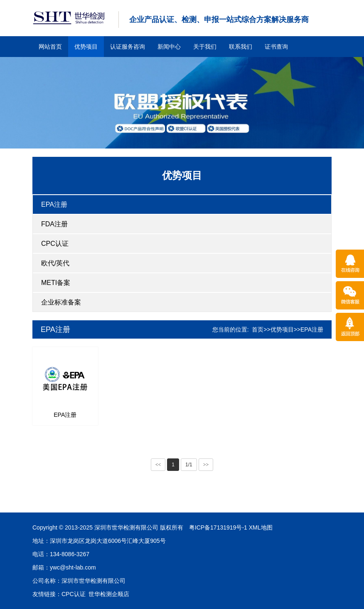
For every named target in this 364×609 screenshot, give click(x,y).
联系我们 (241, 47)
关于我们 (205, 47)
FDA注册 (54, 224)
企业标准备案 (61, 302)
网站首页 (50, 47)
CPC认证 (55, 244)
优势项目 (86, 47)
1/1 (189, 465)
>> (206, 465)
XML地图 (173, 527)
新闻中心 (169, 47)
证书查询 (276, 47)
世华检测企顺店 (21, 594)
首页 (258, 329)
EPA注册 (54, 204)
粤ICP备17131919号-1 (130, 527)
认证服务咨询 (128, 47)
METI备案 (56, 283)
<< (158, 465)
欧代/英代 (55, 263)
